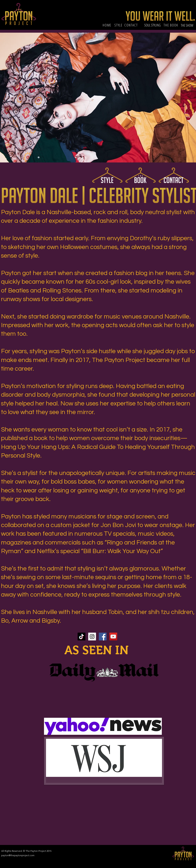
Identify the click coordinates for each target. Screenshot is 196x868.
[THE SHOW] (187, 25)
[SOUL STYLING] (152, 25)
